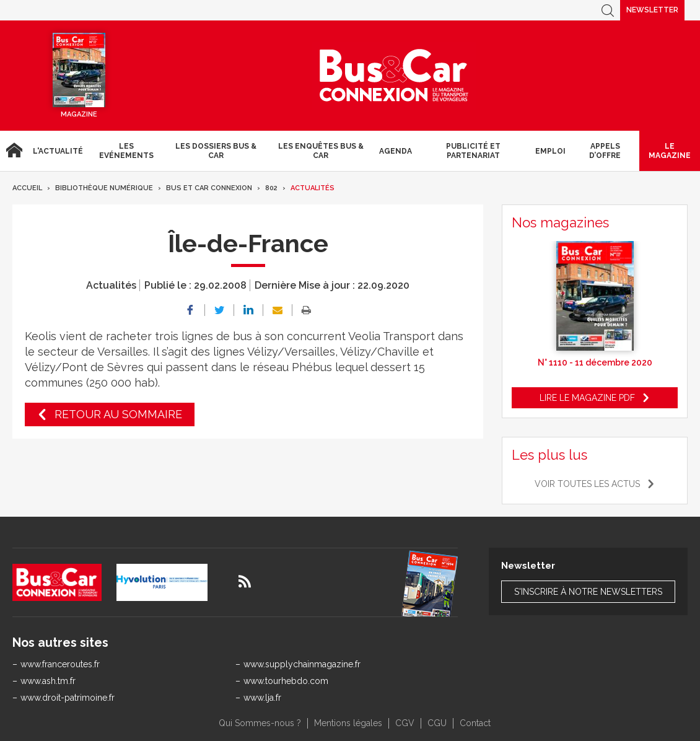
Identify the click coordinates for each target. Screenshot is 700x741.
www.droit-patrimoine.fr (68, 698)
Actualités (313, 188)
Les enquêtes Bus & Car (321, 151)
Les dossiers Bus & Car (216, 151)
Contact (475, 723)
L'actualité (58, 151)
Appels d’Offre (605, 151)
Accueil (14, 151)
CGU (437, 723)
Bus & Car (394, 76)
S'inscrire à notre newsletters (588, 592)
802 (271, 188)
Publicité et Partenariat (473, 151)
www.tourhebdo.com (286, 681)
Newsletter (652, 10)
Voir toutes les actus (587, 484)
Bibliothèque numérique (104, 188)
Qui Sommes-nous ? (260, 723)
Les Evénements (126, 151)
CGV (405, 723)
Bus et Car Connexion (209, 188)
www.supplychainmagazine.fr (302, 664)
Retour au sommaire (118, 414)
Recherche (608, 10)
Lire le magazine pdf (587, 398)
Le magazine (670, 151)
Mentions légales (348, 723)
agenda (396, 151)
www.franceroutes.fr (60, 664)
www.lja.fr (262, 698)
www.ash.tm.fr (48, 681)
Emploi (550, 151)
